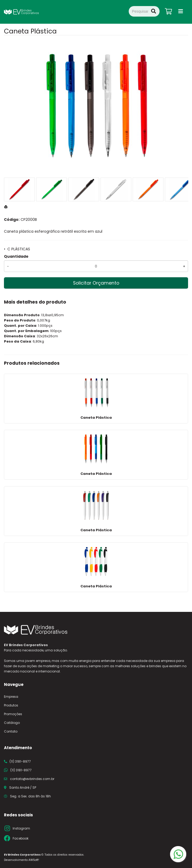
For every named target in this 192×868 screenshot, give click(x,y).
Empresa (11, 697)
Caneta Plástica (96, 418)
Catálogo (12, 723)
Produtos (11, 705)
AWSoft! (34, 860)
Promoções (13, 714)
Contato (11, 731)
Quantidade (16, 256)
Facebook (21, 838)
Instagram (21, 828)
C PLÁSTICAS (19, 249)
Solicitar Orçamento (96, 283)
